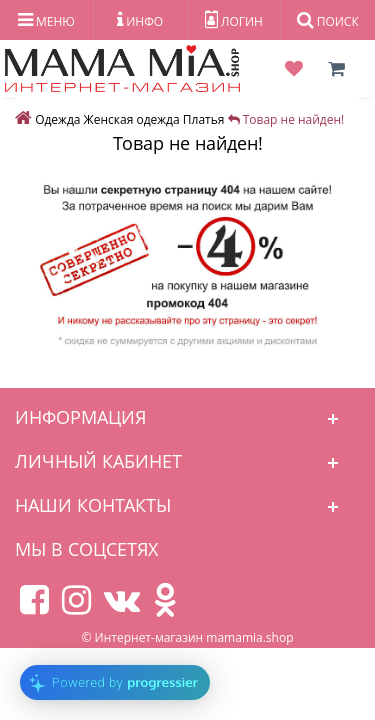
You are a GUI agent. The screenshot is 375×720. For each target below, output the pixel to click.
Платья (204, 119)
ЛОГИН (234, 20)
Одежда (57, 119)
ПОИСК (328, 20)
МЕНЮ (46, 20)
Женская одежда (132, 119)
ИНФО (140, 20)
